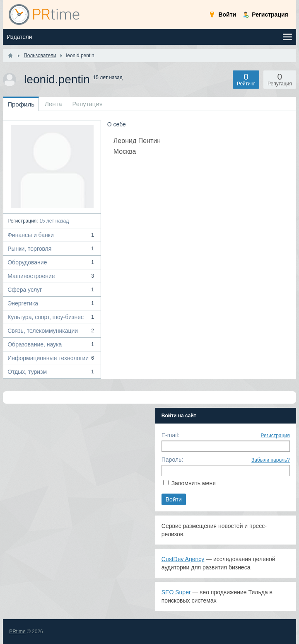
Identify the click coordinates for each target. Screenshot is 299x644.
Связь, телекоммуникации (52, 331)
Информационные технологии (52, 358)
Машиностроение (52, 276)
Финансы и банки (52, 235)
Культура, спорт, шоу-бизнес (52, 317)
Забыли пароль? (271, 460)
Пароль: (172, 460)
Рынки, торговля (52, 249)
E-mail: (171, 435)
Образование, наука (52, 344)
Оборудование (52, 262)
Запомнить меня (194, 483)
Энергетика (52, 303)
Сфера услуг (52, 290)
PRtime (17, 632)
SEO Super (176, 592)
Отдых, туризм (52, 372)
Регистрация (275, 436)
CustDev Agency (183, 559)
